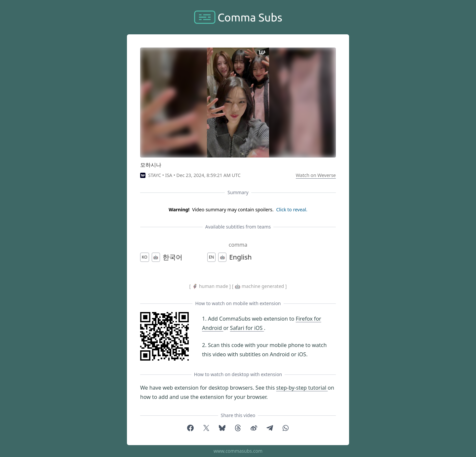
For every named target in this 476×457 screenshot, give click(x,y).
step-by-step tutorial (302, 388)
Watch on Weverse (316, 175)
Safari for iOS (247, 328)
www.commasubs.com (238, 451)
